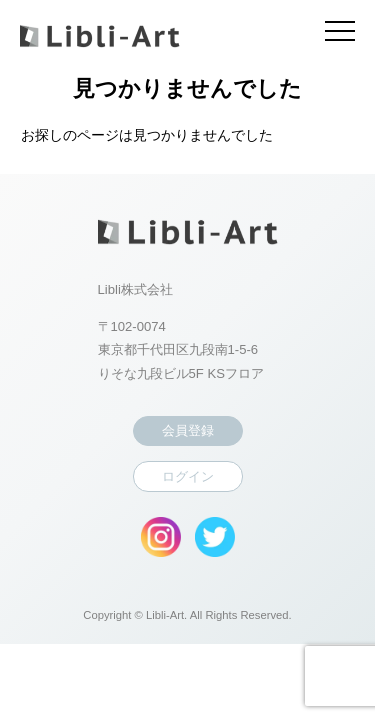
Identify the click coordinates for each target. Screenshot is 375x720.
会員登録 (188, 430)
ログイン (188, 476)
